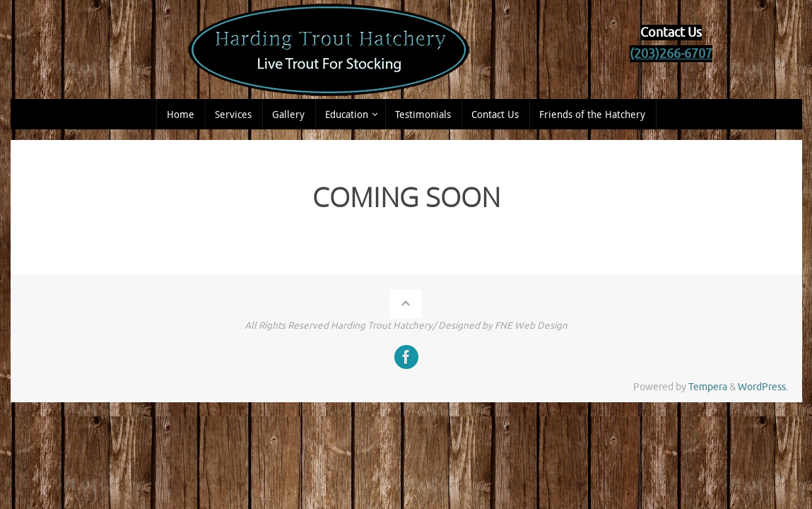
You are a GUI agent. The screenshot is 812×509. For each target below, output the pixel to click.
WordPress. (763, 387)
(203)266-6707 (671, 54)
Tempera (708, 387)
